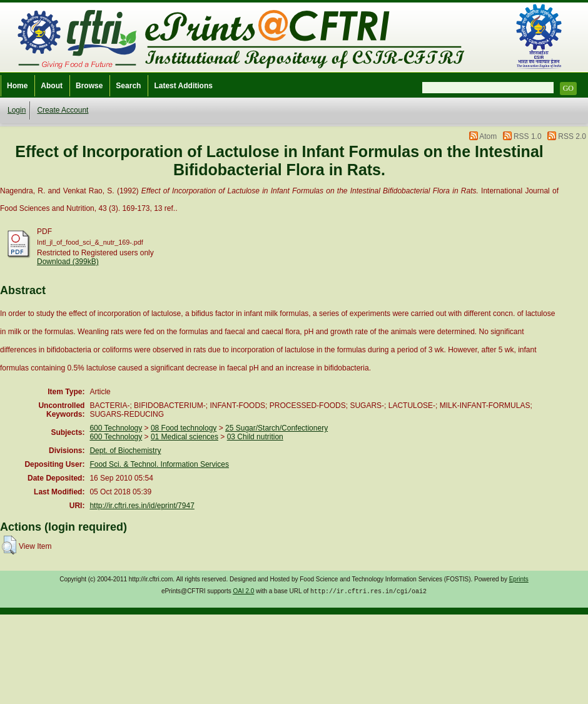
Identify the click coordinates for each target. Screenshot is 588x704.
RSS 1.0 (528, 136)
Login (17, 110)
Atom (488, 136)
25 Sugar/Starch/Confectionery (276, 428)
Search (128, 86)
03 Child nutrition (255, 437)
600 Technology (116, 428)
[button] (9, 545)
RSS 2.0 (572, 136)
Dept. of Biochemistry (125, 451)
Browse (89, 86)
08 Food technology (184, 428)
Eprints (519, 579)
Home (17, 86)
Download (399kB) (68, 262)
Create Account (63, 110)
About (52, 86)
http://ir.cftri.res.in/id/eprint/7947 (142, 506)
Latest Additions (183, 86)
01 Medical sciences (185, 437)
